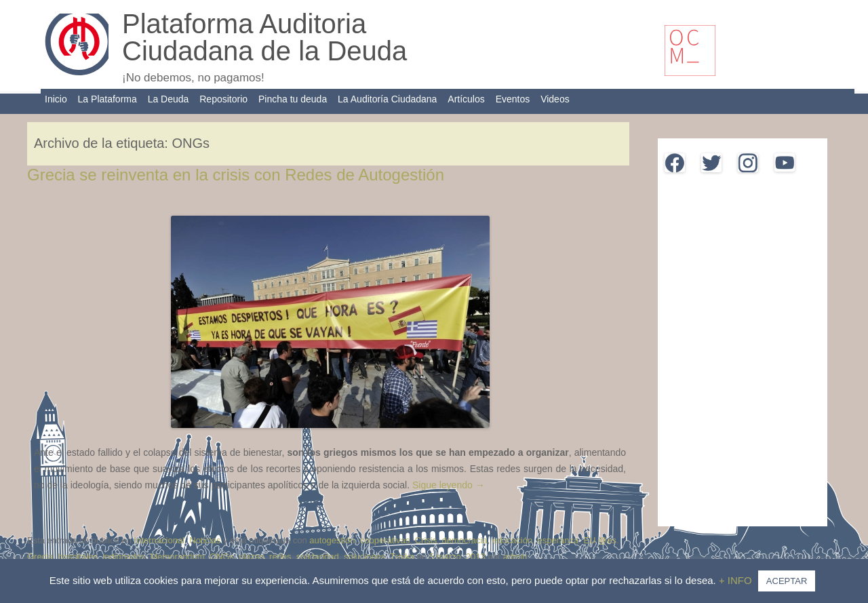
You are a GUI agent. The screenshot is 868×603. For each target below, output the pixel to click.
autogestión (332, 540)
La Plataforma (107, 99)
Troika (402, 557)
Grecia (40, 557)
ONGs (222, 557)
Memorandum (177, 557)
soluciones (364, 557)
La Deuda (169, 99)
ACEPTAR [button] (787, 581)
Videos (555, 99)
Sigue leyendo (449, 485)
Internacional (159, 540)
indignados (124, 557)
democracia (464, 540)
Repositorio (223, 99)
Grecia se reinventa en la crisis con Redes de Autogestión (236, 175)
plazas (252, 557)
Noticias (205, 540)
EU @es (600, 540)
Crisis (426, 540)
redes (280, 557)
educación (512, 540)
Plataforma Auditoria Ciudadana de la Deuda (264, 37)
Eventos (513, 99)
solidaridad (318, 557)
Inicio (56, 99)
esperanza (558, 540)
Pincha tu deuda (293, 99)
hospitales (78, 557)
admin (515, 557)
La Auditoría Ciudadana (387, 99)
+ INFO (737, 580)
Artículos (466, 99)
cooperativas (385, 540)
